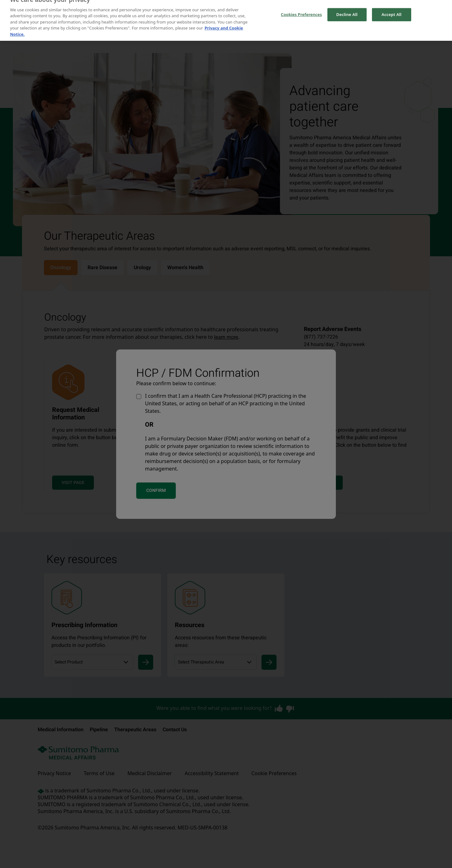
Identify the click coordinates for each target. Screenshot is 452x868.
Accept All (392, 10)
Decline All (347, 10)
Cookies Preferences (301, 10)
